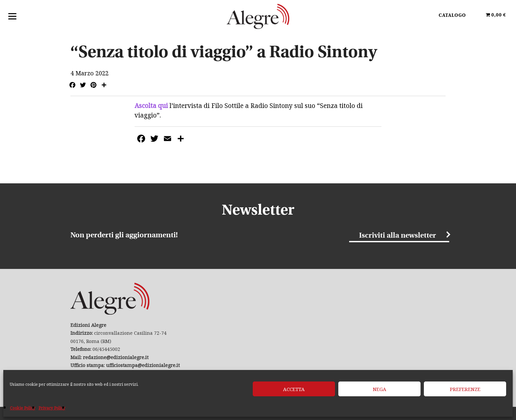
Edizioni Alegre (258, 16)
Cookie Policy (23, 408)
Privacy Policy (52, 408)
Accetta (294, 389)
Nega (380, 389)
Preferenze (465, 389)
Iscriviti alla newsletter (398, 236)
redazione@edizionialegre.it (116, 357)
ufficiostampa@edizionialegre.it (143, 365)
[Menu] (12, 16)
